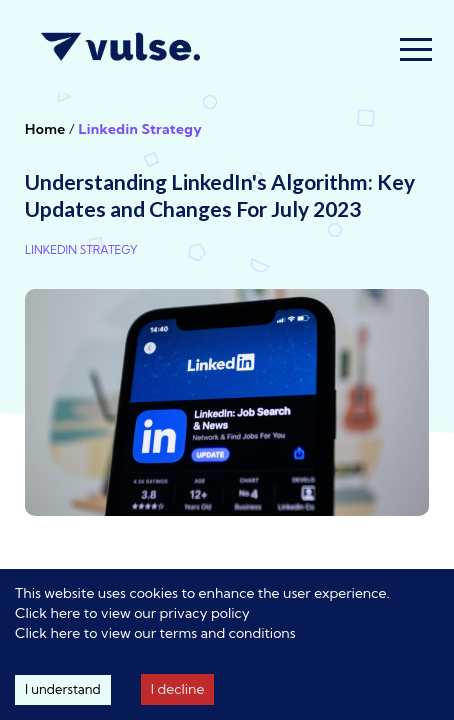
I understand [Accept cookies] (63, 689)
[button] (416, 49)
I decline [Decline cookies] (178, 689)
